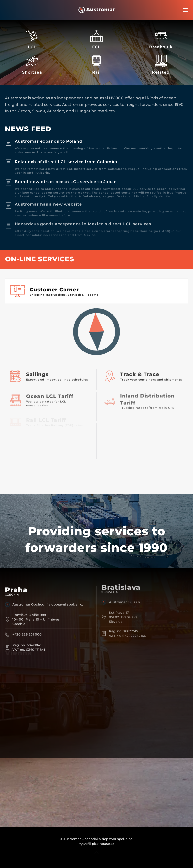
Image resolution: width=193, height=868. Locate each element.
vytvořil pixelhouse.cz (97, 837)
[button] (186, 10)
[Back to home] (96, 10)
